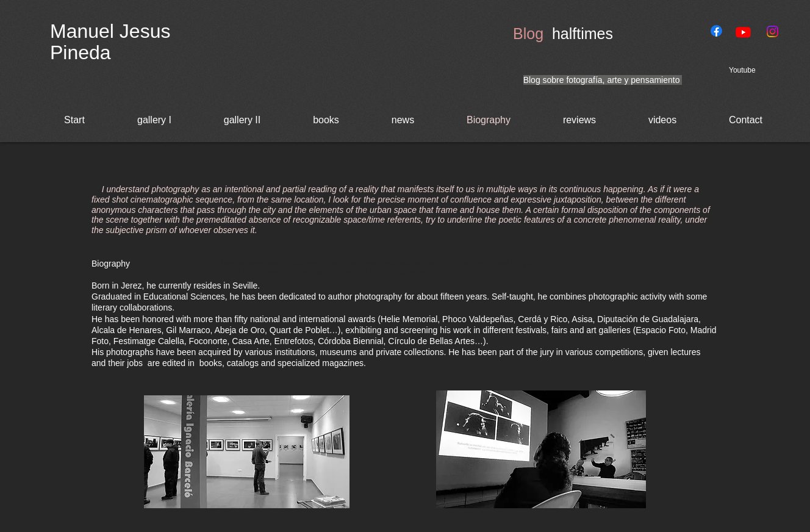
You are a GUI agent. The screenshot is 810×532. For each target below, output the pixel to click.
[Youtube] (743, 32)
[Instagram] (772, 31)
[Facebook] (716, 31)
